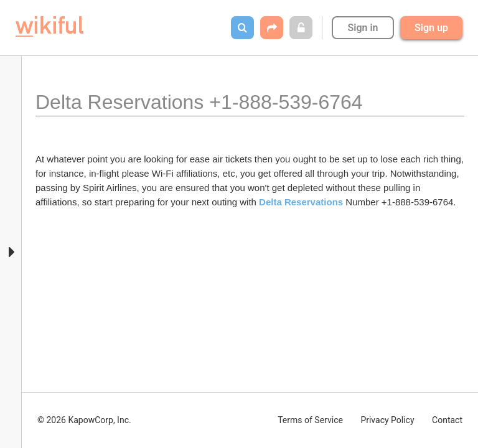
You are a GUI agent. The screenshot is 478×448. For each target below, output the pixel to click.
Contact (447, 420)
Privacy (387, 420)
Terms (310, 420)
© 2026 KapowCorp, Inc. (84, 420)
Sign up (431, 28)
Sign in (363, 28)
